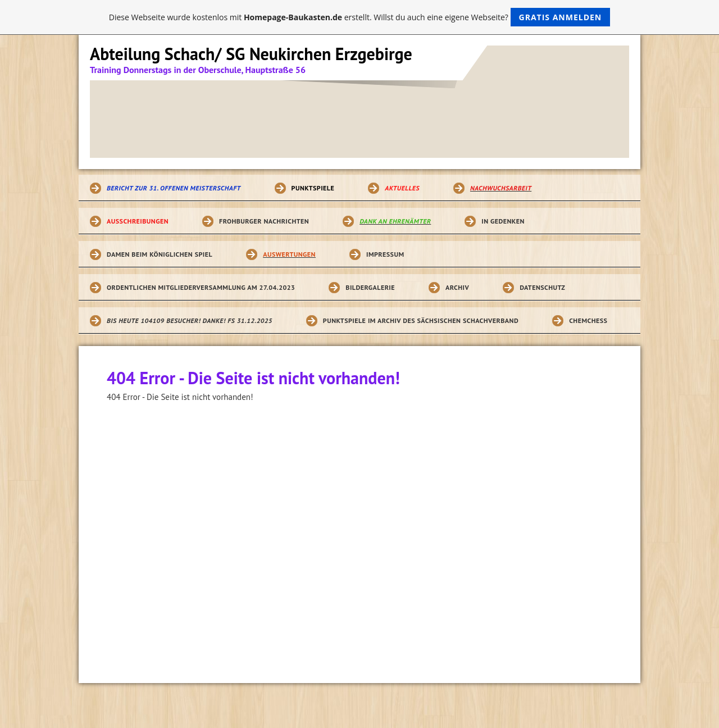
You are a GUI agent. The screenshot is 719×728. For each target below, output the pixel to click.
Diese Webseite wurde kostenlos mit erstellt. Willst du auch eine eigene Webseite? (360, 17)
